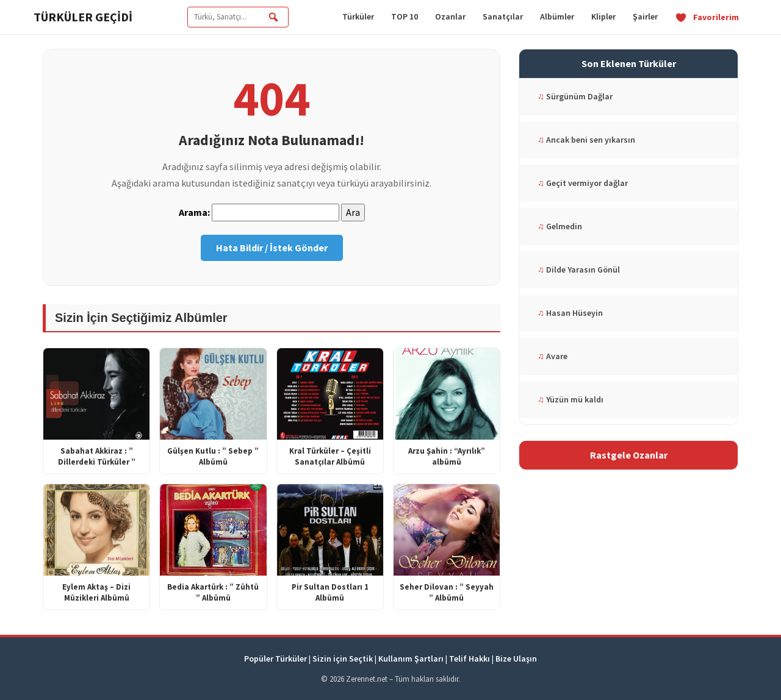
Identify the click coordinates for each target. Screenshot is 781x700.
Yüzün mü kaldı (570, 399)
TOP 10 (405, 16)
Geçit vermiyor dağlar (583, 183)
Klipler (603, 16)
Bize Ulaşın (516, 659)
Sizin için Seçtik (343, 659)
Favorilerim (707, 17)
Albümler (557, 16)
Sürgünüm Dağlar (575, 96)
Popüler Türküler (275, 659)
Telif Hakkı (470, 659)
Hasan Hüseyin (570, 313)
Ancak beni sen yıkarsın (586, 140)
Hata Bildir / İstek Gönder (272, 248)
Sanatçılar (503, 16)
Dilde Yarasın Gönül (579, 270)
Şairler (645, 16)
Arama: (194, 212)
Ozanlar (450, 16)
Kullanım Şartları (411, 659)
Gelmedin (560, 226)
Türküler (358, 16)
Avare (552, 356)
